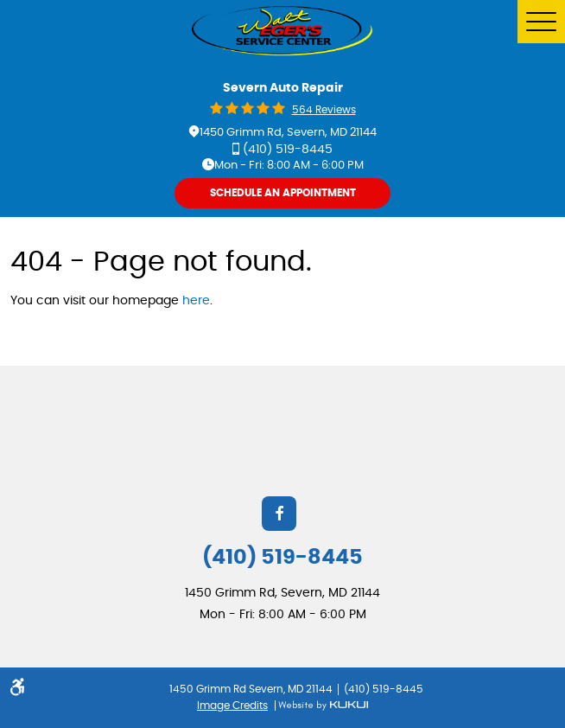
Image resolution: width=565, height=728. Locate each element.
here (196, 301)
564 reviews (324, 110)
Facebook (279, 514)
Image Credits (232, 706)
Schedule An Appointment (283, 193)
